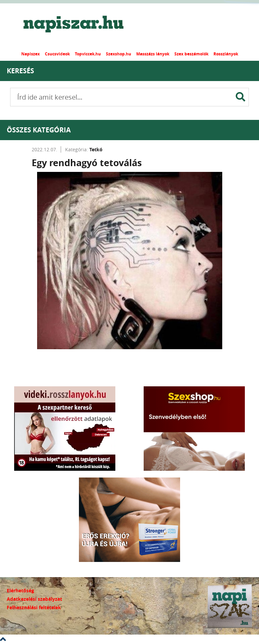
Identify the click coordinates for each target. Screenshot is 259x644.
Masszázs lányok (153, 54)
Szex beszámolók (191, 54)
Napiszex (31, 54)
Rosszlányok (226, 54)
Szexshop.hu (119, 54)
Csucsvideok (57, 54)
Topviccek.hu (88, 54)
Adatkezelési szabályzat (34, 599)
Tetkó (96, 149)
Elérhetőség (20, 590)
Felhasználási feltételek (34, 607)
